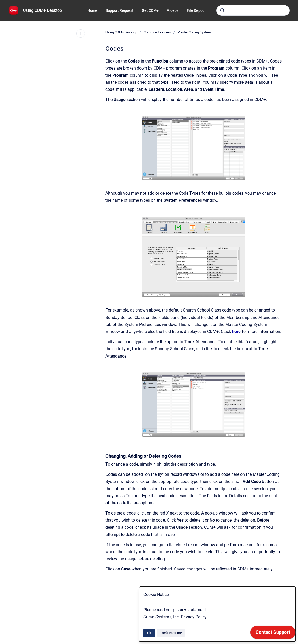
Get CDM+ (150, 10)
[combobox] (253, 10)
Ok (149, 633)
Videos (173, 10)
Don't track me (171, 633)
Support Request (120, 10)
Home (92, 10)
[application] (273, 634)
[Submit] (222, 10)
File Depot (195, 10)
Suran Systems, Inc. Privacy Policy (175, 617)
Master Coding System (194, 32)
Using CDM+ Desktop (43, 10)
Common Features (157, 32)
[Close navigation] (81, 33)
